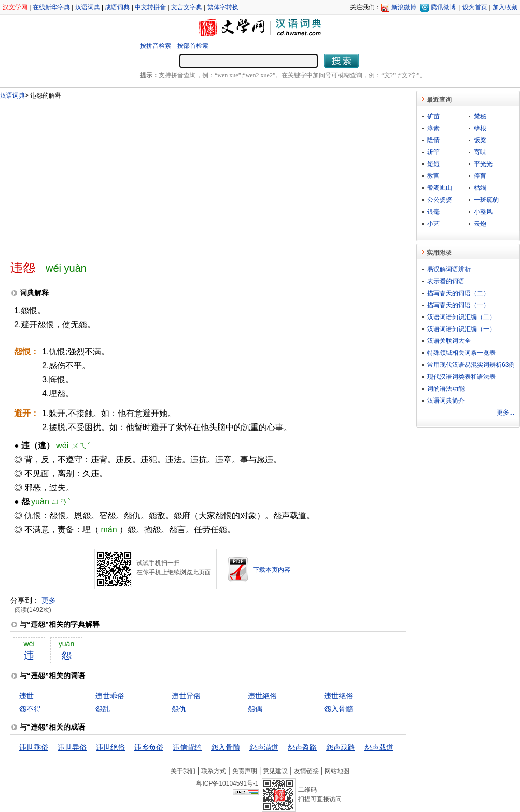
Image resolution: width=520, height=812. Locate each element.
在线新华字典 (51, 7)
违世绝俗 (339, 696)
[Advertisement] (155, 175)
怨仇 (179, 709)
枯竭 (480, 188)
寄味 (480, 152)
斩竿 (433, 152)
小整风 (483, 212)
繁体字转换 (223, 7)
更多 (49, 600)
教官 (433, 176)
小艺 (433, 224)
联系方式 (214, 771)
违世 (26, 696)
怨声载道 (379, 747)
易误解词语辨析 (449, 269)
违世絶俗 (262, 696)
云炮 (480, 224)
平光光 (483, 164)
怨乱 (103, 709)
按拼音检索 (156, 46)
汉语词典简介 (446, 401)
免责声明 (245, 771)
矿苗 (433, 116)
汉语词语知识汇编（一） (461, 329)
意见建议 (275, 771)
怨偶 (255, 709)
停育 (480, 176)
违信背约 (187, 747)
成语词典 (117, 7)
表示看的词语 (446, 281)
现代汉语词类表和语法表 (461, 377)
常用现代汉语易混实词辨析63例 (471, 365)
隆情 (433, 140)
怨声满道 (264, 747)
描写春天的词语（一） (458, 305)
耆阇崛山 (440, 188)
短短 (433, 164)
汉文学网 (15, 7)
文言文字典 (187, 7)
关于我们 (183, 771)
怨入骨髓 (339, 709)
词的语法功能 (446, 389)
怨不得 (30, 709)
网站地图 (337, 771)
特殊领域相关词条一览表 (461, 353)
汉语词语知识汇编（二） (461, 317)
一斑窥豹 (486, 200)
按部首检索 (193, 46)
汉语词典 (88, 7)
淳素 (433, 128)
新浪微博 (404, 7)
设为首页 (475, 7)
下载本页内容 (272, 570)
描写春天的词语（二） (458, 293)
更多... (505, 412)
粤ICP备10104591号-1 (227, 783)
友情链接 (306, 771)
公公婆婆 (440, 200)
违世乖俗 (110, 696)
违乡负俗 (149, 747)
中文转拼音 (150, 7)
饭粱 (480, 140)
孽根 (480, 128)
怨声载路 (341, 747)
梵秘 (480, 116)
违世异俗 (186, 696)
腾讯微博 (443, 7)
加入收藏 (505, 7)
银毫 (433, 212)
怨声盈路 (302, 747)
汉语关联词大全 (449, 341)
